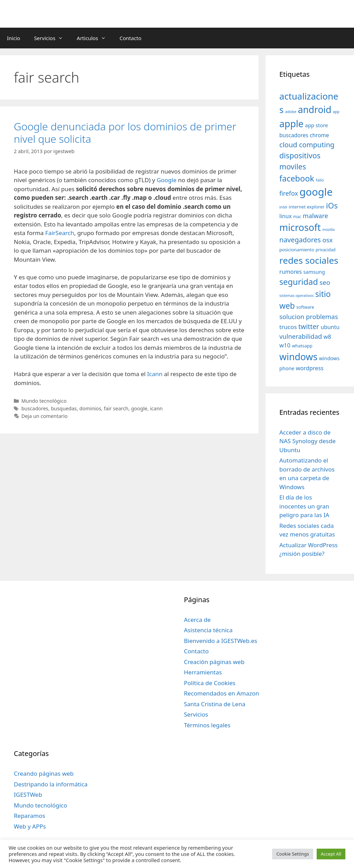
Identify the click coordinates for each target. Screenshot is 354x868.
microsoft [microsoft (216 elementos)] (300, 227)
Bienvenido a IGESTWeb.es (221, 641)
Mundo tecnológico (44, 401)
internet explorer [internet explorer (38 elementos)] (307, 207)
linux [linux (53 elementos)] (286, 216)
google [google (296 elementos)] (316, 192)
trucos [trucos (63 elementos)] (288, 327)
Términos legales (207, 725)
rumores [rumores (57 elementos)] (291, 272)
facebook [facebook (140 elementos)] (297, 178)
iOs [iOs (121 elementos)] (332, 206)
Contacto (131, 38)
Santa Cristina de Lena (215, 704)
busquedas (64, 408)
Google (166, 180)
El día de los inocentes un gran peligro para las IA (304, 506)
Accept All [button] (331, 854)
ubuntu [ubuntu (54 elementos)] (330, 327)
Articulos (95, 38)
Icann (155, 374)
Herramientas (203, 672)
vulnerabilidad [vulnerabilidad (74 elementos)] (301, 336)
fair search (116, 408)
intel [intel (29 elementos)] (283, 207)
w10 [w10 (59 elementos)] (285, 345)
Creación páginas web (214, 662)
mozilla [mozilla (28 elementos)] (329, 230)
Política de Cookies (210, 683)
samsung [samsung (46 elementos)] (314, 272)
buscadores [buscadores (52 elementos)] (294, 135)
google (139, 408)
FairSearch (60, 233)
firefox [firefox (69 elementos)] (289, 193)
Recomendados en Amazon (221, 693)
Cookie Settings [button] (292, 854)
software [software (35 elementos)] (305, 307)
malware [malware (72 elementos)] (315, 216)
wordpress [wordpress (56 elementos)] (310, 368)
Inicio (13, 38)
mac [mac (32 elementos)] (297, 216)
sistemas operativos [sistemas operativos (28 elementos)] (296, 296)
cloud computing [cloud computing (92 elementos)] (307, 145)
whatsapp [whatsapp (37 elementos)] (302, 346)
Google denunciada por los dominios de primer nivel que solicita (125, 133)
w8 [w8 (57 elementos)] (327, 337)
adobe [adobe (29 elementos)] (291, 111)
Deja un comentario (45, 416)
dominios (90, 408)
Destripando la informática (51, 784)
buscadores (35, 408)
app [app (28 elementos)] (336, 112)
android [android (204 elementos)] (315, 110)
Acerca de (197, 620)
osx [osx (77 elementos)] (327, 240)
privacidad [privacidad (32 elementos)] (325, 250)
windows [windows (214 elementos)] (298, 357)
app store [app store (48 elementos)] (316, 125)
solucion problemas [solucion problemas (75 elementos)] (309, 316)
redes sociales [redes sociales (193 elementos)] (309, 260)
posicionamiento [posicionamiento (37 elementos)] (297, 250)
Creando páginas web (44, 773)
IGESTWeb (28, 795)
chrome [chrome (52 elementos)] (319, 135)
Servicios (52, 38)
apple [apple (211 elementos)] (291, 124)
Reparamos (30, 816)
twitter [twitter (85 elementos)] (309, 326)
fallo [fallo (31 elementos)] (320, 180)
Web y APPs (30, 826)
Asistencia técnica (208, 630)
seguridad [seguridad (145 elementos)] (299, 282)
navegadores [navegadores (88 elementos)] (300, 240)
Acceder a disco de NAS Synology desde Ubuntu (308, 441)
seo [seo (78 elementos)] (325, 282)
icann (156, 408)
